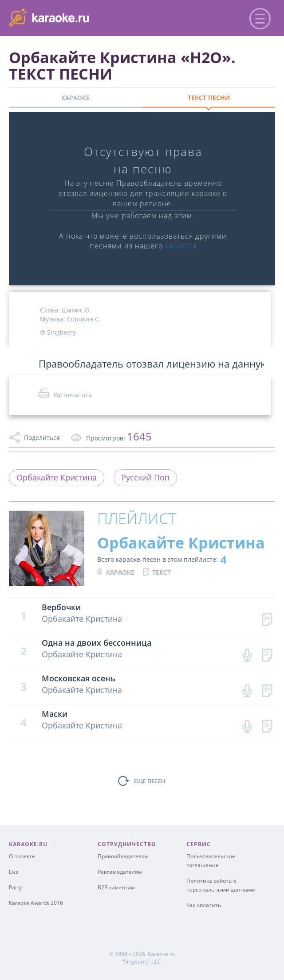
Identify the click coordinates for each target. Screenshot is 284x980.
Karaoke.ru (161, 954)
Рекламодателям (120, 872)
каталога (181, 246)
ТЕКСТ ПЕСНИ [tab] (209, 98)
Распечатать (73, 395)
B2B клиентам (116, 887)
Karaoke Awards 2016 (36, 903)
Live (14, 872)
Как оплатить (204, 905)
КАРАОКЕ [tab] (75, 98)
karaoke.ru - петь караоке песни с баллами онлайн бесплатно (81, 17)
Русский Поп (145, 477)
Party (15, 887)
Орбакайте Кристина (57, 477)
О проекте (22, 856)
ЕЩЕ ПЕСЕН (150, 781)
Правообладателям (123, 856)
